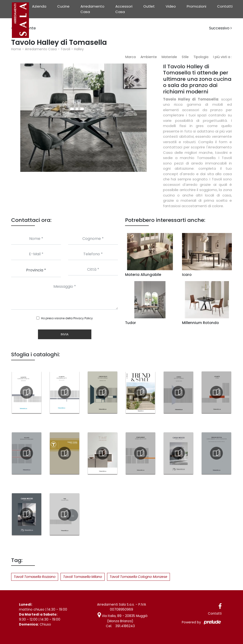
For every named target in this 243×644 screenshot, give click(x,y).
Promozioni (196, 6)
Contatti (225, 6)
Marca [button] (131, 57)
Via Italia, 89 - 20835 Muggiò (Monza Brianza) (123, 618)
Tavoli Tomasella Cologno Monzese (138, 577)
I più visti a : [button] (222, 57)
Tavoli (65, 49)
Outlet (149, 6)
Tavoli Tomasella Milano (83, 577)
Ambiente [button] (149, 57)
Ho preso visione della (67, 318)
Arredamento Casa (92, 9)
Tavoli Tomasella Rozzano (35, 577)
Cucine (63, 6)
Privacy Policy (83, 318)
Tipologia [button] (201, 57)
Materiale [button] (169, 57)
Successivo (220, 28)
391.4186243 (125, 626)
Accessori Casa (124, 9)
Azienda (39, 6)
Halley (79, 49)
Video (171, 6)
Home (16, 49)
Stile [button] (185, 57)
